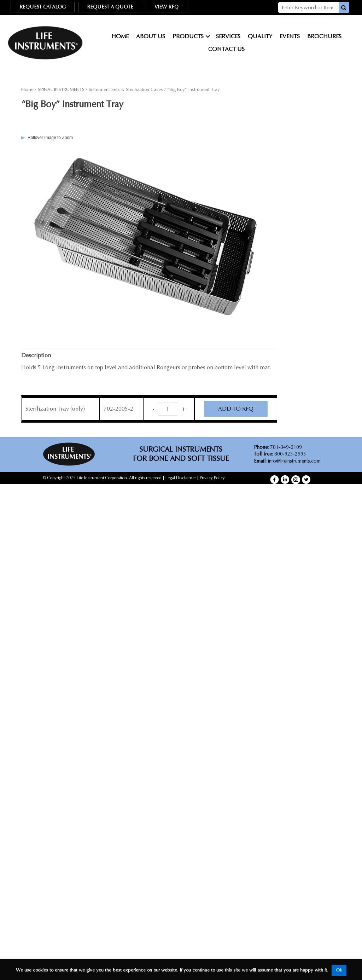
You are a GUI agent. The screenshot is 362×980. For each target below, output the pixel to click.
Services (228, 36)
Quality (260, 36)
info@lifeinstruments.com (294, 461)
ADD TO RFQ (236, 409)
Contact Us (226, 49)
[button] (275, 480)
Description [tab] (36, 355)
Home (120, 36)
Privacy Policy (212, 478)
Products (188, 36)
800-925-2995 (280, 454)
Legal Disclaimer (181, 478)
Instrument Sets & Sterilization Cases (126, 89)
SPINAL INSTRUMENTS (61, 89)
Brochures (324, 36)
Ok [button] (339, 970)
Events (290, 36)
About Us (151, 36)
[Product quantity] (168, 409)
